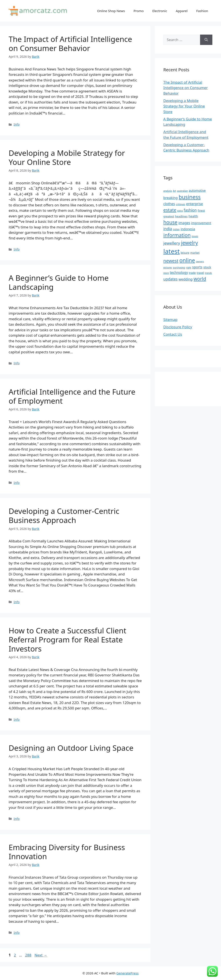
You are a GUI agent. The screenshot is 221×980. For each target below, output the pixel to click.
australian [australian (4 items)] (182, 191)
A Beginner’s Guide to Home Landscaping (59, 282)
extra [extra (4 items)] (180, 211)
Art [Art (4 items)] (174, 191)
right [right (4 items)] (189, 268)
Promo (139, 11)
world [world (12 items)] (200, 279)
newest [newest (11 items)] (171, 261)
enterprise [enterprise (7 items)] (195, 204)
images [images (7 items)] (184, 223)
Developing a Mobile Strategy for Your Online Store (67, 157)
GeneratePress (127, 973)
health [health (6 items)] (193, 216)
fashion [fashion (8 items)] (190, 210)
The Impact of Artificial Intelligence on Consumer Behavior (70, 44)
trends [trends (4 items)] (208, 273)
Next (41, 955)
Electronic (160, 11)
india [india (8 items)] (168, 229)
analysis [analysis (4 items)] (168, 191)
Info (17, 124)
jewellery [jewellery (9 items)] (172, 243)
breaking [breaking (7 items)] (171, 198)
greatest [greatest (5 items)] (169, 216)
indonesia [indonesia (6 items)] (188, 229)
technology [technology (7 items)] (179, 272)
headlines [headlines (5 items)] (181, 216)
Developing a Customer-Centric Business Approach (64, 515)
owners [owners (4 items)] (200, 261)
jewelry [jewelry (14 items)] (189, 243)
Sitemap (170, 319)
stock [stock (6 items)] (207, 267)
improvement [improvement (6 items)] (201, 223)
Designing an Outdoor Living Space (71, 748)
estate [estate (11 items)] (170, 210)
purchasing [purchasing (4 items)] (179, 268)
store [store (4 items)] (166, 273)
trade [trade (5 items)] (192, 273)
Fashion (202, 11)
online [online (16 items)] (187, 260)
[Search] (206, 40)
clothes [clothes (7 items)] (169, 204)
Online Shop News (111, 11)
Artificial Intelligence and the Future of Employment (72, 396)
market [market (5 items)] (195, 253)
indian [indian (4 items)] (176, 229)
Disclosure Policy (178, 327)
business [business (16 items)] (190, 197)
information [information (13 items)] (177, 235)
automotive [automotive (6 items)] (197, 190)
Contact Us (173, 334)
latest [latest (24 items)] (172, 251)
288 (29, 955)
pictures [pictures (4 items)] (168, 268)
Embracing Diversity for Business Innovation (67, 852)
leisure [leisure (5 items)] (185, 253)
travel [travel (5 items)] (200, 273)
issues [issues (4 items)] (195, 236)
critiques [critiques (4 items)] (181, 204)
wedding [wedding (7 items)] (185, 279)
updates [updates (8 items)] (170, 279)
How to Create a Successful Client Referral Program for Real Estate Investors (67, 640)
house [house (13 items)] (170, 222)
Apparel (182, 11)
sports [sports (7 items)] (197, 267)
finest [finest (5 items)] (201, 210)
